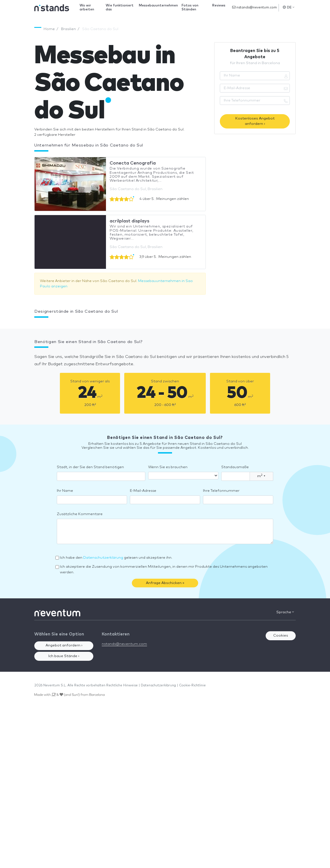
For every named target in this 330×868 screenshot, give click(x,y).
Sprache (285, 612)
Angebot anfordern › (64, 645)
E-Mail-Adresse (143, 491)
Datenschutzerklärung (103, 558)
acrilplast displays (129, 221)
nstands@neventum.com (255, 7)
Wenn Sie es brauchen (168, 467)
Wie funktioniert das (120, 7)
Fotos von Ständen (190, 7)
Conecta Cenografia (133, 163)
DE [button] (289, 7)
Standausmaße (235, 467)
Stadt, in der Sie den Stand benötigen (90, 467)
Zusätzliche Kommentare (80, 514)
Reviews (219, 5)
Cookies (281, 636)
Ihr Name (65, 491)
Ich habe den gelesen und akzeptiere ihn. (116, 558)
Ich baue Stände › (64, 656)
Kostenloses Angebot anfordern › (255, 121)
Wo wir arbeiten (87, 7)
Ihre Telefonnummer (221, 491)
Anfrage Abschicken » (165, 583)
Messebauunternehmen (158, 5)
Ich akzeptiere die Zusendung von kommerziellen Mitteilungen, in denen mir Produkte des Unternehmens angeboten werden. (164, 570)
